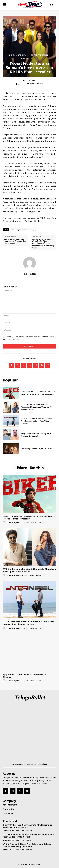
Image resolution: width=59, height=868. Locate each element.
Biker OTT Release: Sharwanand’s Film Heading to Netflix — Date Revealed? (38, 393)
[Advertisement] (30, 732)
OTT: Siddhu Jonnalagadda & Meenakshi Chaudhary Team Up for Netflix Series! (37, 407)
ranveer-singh (29, 230)
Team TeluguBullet (14, 523)
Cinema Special (18, 55)
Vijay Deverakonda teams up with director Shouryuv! (36, 435)
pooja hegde (16, 230)
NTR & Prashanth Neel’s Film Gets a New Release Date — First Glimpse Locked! (37, 421)
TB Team (31, 80)
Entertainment (40, 55)
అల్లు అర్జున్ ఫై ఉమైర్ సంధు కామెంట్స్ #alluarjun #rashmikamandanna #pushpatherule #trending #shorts (43, 244)
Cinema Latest (30, 58)
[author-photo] (4, 523)
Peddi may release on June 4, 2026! (36, 449)
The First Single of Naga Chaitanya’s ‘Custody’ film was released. (15, 242)
